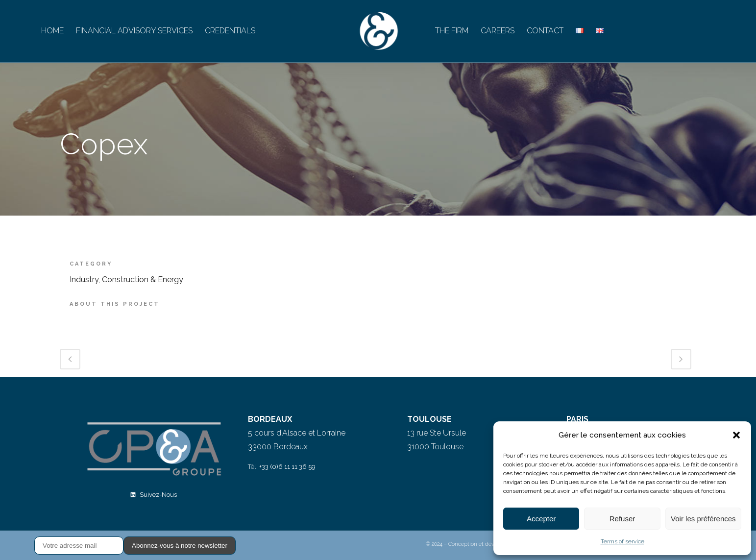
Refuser (622, 519)
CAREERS (498, 31)
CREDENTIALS (230, 31)
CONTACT (545, 31)
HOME (52, 31)
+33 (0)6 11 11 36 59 (287, 467)
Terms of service (622, 541)
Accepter (541, 519)
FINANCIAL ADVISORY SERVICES (134, 31)
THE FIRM (452, 31)
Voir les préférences (703, 519)
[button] (736, 435)
